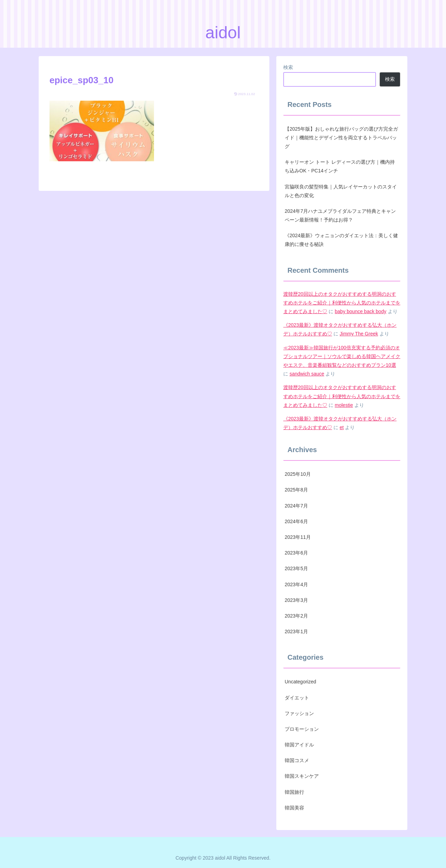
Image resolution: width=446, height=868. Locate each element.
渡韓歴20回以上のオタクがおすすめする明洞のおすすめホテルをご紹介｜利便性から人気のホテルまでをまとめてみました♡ (342, 303)
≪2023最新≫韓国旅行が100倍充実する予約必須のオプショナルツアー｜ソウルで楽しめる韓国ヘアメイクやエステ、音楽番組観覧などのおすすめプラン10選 (342, 356)
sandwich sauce (307, 374)
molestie (344, 405)
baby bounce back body (361, 311)
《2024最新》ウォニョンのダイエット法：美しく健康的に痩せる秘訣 (341, 240)
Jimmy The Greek (359, 334)
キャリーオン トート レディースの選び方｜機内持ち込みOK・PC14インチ (340, 166)
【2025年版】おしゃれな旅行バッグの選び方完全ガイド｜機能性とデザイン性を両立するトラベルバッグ (341, 138)
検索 (288, 67)
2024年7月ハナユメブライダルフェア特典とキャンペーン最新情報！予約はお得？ (340, 215)
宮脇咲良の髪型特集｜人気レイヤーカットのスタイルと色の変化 (341, 191)
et (342, 427)
